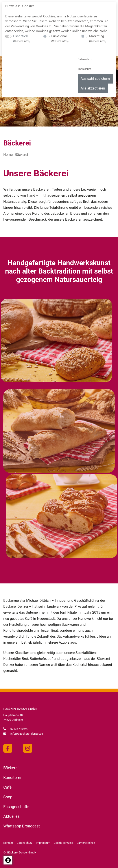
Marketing (98, 39)
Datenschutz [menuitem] (85, 59)
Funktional (60, 39)
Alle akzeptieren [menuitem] (93, 88)
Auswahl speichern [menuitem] (95, 79)
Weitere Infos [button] (22, 41)
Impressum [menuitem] (84, 69)
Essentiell (22, 39)
